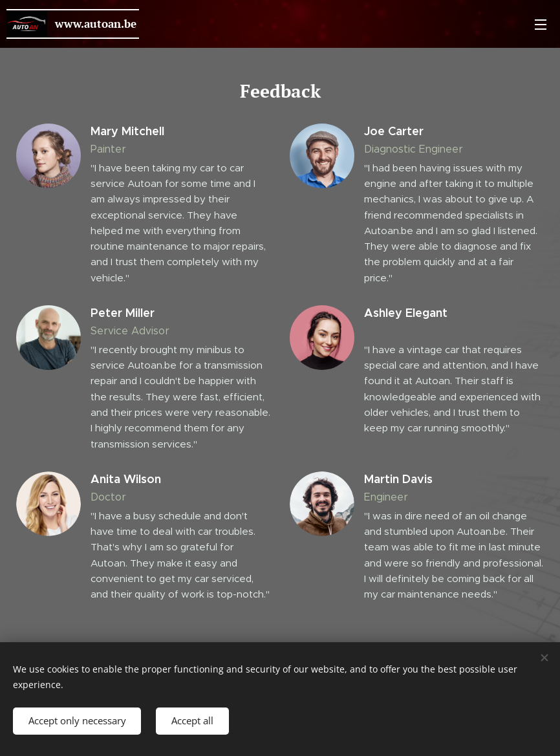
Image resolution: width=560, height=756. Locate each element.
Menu (541, 25)
